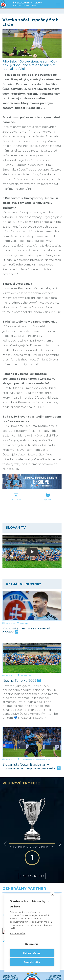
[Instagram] (43, 975)
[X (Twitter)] (21, 975)
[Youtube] (32, 975)
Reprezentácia (27, 760)
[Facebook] (11, 975)
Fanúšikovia (26, 676)
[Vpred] (59, 844)
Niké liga (24, 623)
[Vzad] (5, 844)
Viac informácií (17, 933)
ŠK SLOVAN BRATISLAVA (28, 4)
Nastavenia (32, 944)
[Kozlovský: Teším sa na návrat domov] (32, 606)
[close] (53, 894)
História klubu (32, 876)
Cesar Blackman (42, 760)
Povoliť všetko (32, 962)
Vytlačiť (48, 500)
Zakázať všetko (32, 953)
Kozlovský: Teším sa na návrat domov (26, 630)
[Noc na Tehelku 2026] (32, 658)
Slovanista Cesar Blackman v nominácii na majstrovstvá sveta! (31, 766)
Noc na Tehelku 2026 (21, 681)
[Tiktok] (53, 975)
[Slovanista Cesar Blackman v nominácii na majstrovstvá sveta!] (32, 742)
